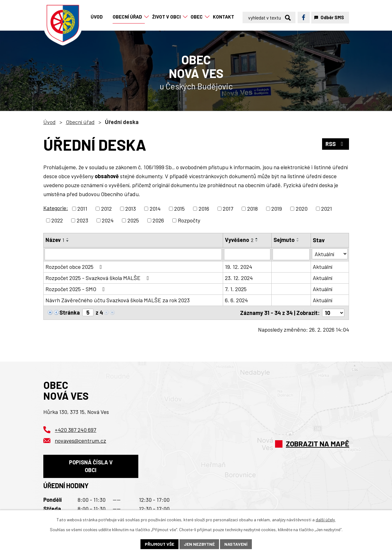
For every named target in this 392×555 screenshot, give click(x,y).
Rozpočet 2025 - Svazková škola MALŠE (99, 278)
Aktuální (323, 267)
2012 (106, 209)
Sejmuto (284, 240)
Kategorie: (56, 208)
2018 (252, 209)
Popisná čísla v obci (91, 466)
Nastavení (236, 544)
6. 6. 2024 (236, 300)
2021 (327, 209)
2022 (57, 220)
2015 (179, 209)
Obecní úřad (80, 122)
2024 (108, 220)
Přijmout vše (159, 544)
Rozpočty (189, 220)
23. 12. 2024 (239, 278)
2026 (158, 220)
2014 (155, 209)
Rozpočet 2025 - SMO (76, 289)
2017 (228, 209)
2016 (204, 209)
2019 (277, 209)
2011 (82, 209)
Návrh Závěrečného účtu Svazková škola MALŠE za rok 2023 (118, 300)
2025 (133, 220)
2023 (82, 220)
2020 (302, 209)
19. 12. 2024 (239, 267)
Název (55, 240)
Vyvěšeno (239, 240)
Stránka (70, 312)
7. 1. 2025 (236, 289)
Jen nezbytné (199, 544)
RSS (336, 144)
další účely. (325, 520)
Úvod (50, 122)
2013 (131, 209)
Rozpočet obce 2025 (75, 267)
